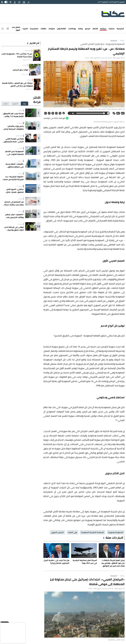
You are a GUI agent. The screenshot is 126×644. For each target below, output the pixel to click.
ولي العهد (72, 532)
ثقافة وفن (61, 29)
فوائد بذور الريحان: (20, 70)
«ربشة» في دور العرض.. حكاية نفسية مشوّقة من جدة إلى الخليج (17, 84)
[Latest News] (13, 29)
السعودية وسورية (116, 532)
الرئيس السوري (57, 532)
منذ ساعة (25, 74)
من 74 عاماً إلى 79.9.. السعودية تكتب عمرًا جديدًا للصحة (17, 55)
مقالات (43, 29)
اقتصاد (95, 29)
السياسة (114, 40)
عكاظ (121, 40)
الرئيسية (120, 29)
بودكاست (72, 29)
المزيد (24, 29)
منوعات (52, 29)
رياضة (81, 29)
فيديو (88, 29)
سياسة (103, 29)
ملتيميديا (34, 29)
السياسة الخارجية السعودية (93, 532)
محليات (111, 29)
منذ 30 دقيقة (27, 60)
